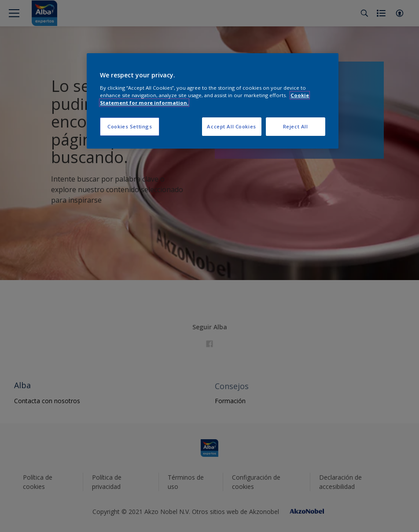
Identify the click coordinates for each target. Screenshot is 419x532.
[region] (212, 101)
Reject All (296, 126)
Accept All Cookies (231, 126)
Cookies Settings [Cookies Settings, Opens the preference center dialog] (130, 126)
